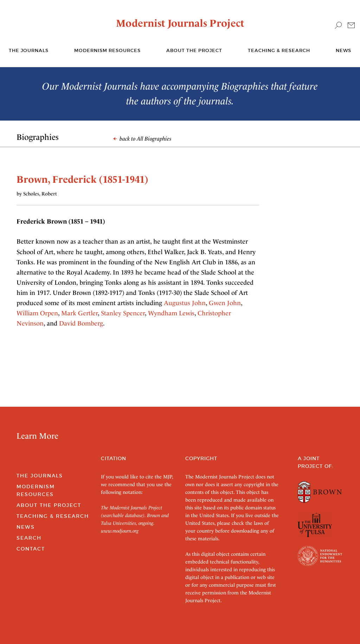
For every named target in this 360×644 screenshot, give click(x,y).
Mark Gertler (79, 313)
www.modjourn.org (120, 531)
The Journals (40, 476)
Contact (31, 549)
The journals (29, 50)
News (343, 50)
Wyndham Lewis (171, 313)
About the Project (194, 50)
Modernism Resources (107, 50)
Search (29, 538)
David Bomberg (81, 323)
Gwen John (225, 303)
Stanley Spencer (123, 313)
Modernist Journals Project (180, 23)
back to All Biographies (142, 139)
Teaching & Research (279, 50)
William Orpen (37, 313)
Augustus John (185, 303)
